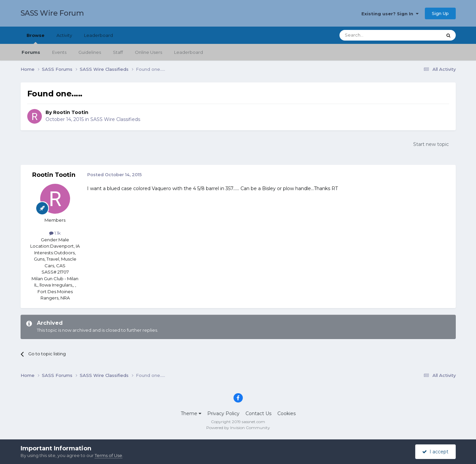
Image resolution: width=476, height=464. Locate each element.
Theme (191, 413)
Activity (64, 35)
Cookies (286, 413)
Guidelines (90, 52)
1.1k (55, 233)
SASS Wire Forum (52, 13)
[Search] (375, 35)
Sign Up (440, 13)
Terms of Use (108, 455)
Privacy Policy (223, 413)
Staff (118, 52)
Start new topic (431, 144)
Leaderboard (189, 52)
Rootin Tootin (71, 112)
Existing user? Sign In (390, 14)
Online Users (148, 52)
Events (59, 52)
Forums (31, 52)
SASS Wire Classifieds (115, 119)
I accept (435, 452)
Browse (36, 38)
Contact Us (258, 413)
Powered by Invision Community (238, 428)
